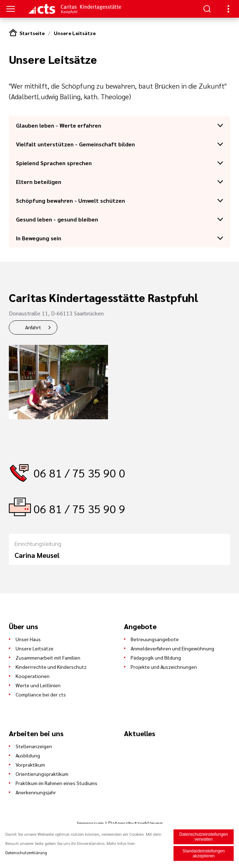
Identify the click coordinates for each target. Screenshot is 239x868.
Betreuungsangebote (155, 639)
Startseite (32, 33)
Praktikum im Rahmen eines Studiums (56, 783)
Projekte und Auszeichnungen (164, 667)
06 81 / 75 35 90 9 (79, 508)
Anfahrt (33, 327)
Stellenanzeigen (34, 746)
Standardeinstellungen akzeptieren (203, 853)
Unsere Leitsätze (75, 33)
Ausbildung (28, 755)
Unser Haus (28, 639)
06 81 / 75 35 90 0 (79, 473)
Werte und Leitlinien (38, 685)
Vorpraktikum (30, 765)
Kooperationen (33, 676)
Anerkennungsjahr (36, 792)
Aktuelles (140, 733)
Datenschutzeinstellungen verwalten (203, 837)
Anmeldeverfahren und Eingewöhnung (172, 648)
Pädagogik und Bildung (156, 657)
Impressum (91, 823)
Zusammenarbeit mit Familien (48, 657)
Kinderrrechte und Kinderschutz (51, 667)
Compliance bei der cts (41, 694)
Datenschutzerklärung (135, 823)
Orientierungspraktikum (42, 774)
